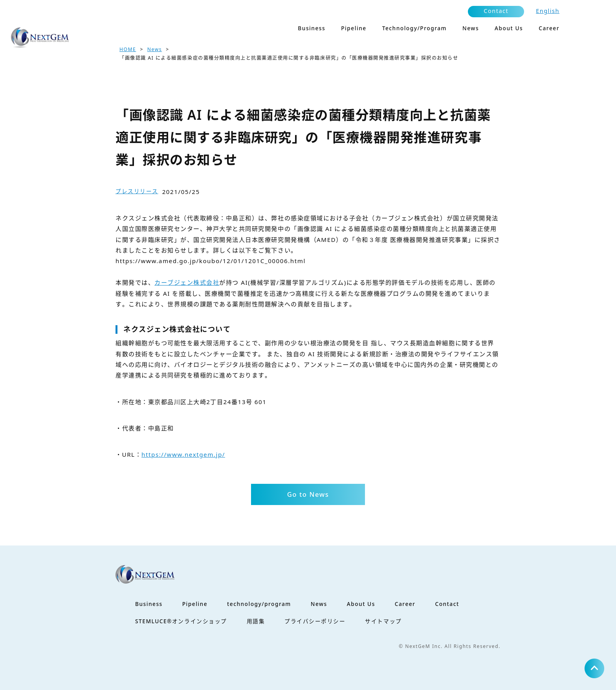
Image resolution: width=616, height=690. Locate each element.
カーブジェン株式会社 (187, 282)
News (155, 49)
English (548, 11)
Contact (496, 11)
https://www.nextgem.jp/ (183, 454)
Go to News (308, 494)
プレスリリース (137, 191)
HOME (128, 49)
